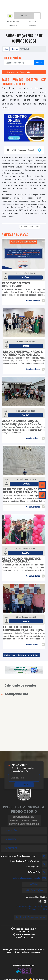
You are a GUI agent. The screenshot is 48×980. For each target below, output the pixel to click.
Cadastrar (24, 785)
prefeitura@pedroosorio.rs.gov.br (26, 878)
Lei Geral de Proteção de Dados (31, 917)
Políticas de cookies (38, 909)
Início (6, 49)
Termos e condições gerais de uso (31, 906)
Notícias (15, 49)
